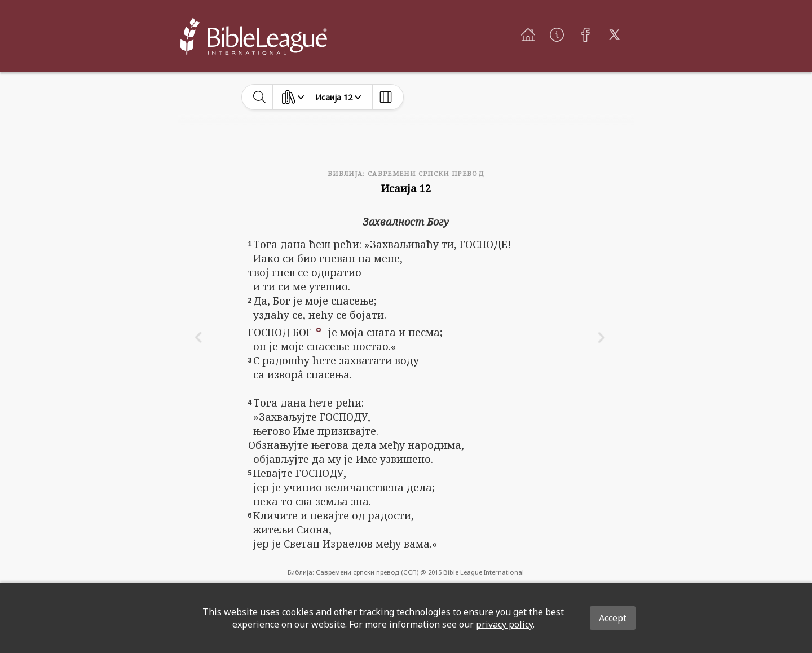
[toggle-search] (260, 97)
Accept (613, 618)
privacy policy (504, 624)
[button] (319, 329)
